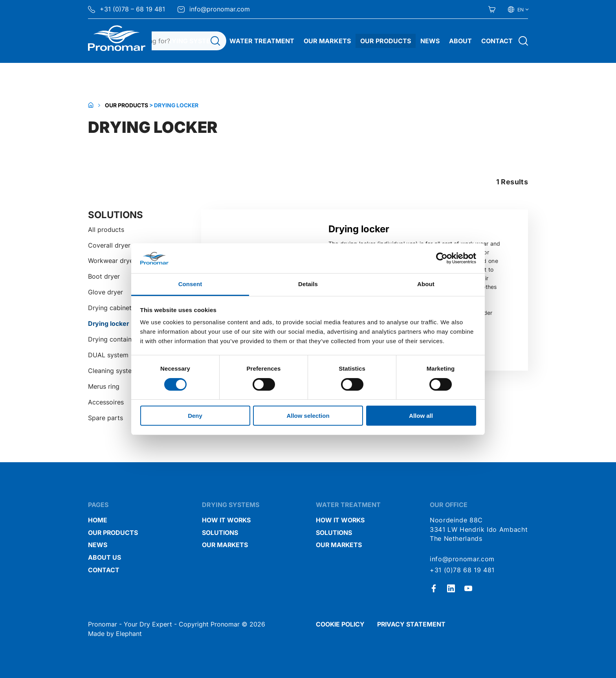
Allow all (421, 416)
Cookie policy (340, 624)
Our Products (386, 41)
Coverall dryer (109, 245)
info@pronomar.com (214, 9)
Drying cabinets (111, 308)
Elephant (129, 634)
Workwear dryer (112, 261)
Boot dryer (104, 277)
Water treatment (262, 41)
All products (106, 230)
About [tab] (426, 284)
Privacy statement (411, 624)
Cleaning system (113, 371)
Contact (497, 41)
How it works (226, 520)
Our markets (225, 545)
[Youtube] (468, 588)
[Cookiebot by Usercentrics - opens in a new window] (442, 258)
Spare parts (105, 418)
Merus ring (104, 387)
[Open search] (523, 41)
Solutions (220, 533)
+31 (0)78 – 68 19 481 (126, 9)
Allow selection (308, 416)
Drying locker (108, 324)
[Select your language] (518, 9)
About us (104, 558)
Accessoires (106, 402)
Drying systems (191, 41)
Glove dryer (105, 292)
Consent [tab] (190, 284)
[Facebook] (434, 588)
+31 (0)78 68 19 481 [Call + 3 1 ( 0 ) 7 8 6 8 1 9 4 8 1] (462, 570)
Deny (195, 416)
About (460, 41)
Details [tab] (308, 284)
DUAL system (108, 355)
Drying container (113, 339)
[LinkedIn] (451, 588)
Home (98, 520)
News (430, 41)
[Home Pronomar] (117, 38)
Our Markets (327, 41)
